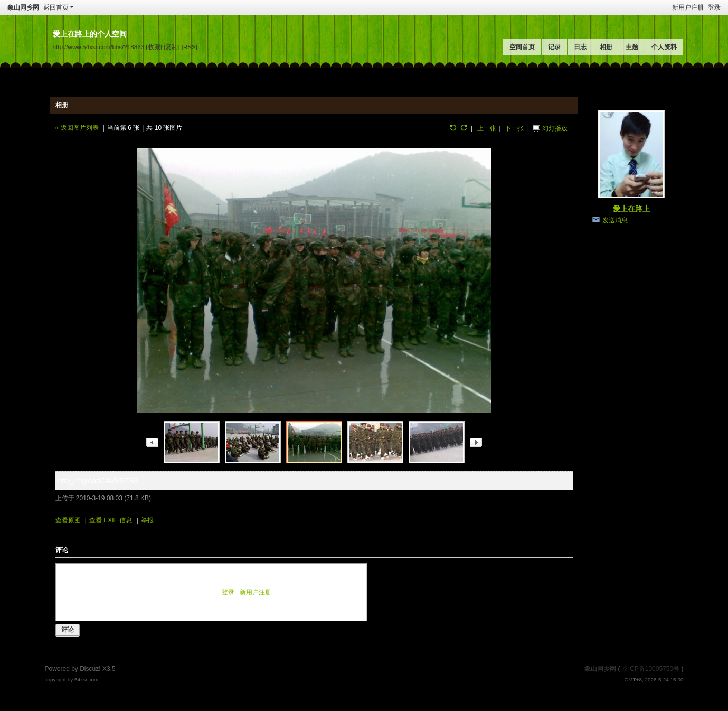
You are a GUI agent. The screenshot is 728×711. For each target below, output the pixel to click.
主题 (632, 47)
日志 (580, 47)
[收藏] (154, 47)
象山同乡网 (23, 7)
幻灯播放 (555, 128)
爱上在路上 (631, 209)
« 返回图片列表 (77, 128)
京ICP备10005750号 (651, 669)
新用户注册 (688, 7)
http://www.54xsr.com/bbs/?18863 (99, 47)
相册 (606, 47)
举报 (147, 520)
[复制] (172, 47)
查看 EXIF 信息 (111, 520)
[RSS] (190, 47)
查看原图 (68, 520)
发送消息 (615, 220)
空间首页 (522, 47)
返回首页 (56, 7)
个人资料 (664, 47)
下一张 (514, 128)
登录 (714, 7)
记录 (554, 47)
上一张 (487, 128)
